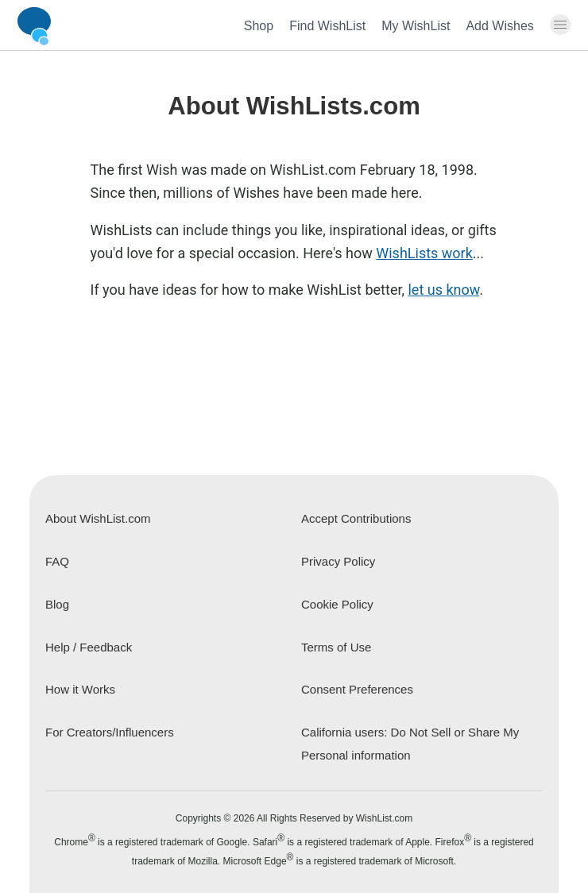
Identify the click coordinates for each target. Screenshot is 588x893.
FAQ (57, 561)
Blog (57, 604)
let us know (443, 290)
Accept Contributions (356, 518)
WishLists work (424, 253)
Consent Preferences (357, 689)
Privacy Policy (338, 561)
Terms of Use (336, 647)
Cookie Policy (337, 604)
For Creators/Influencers (110, 732)
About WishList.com (98, 518)
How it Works (80, 689)
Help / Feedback (89, 647)
